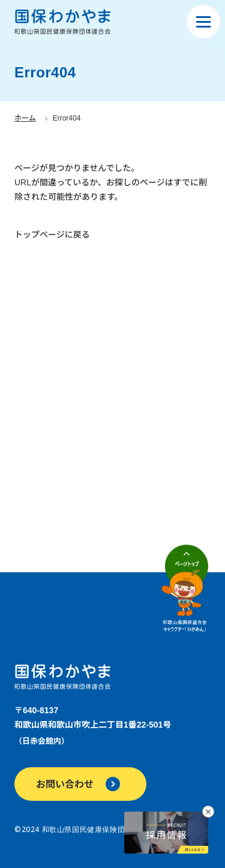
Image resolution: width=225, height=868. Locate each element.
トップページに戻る (52, 235)
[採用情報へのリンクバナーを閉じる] (208, 812)
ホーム (25, 118)
